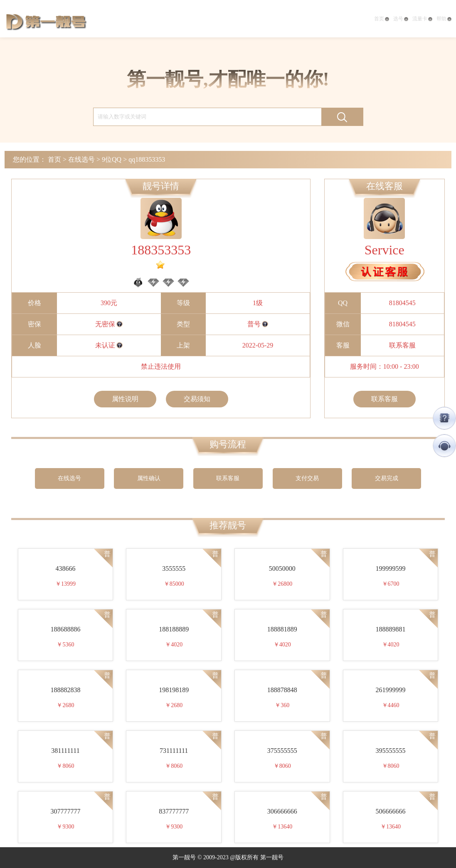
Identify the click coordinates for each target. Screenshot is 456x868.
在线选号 (81, 159)
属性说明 (125, 399)
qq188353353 (147, 159)
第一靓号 (46, 21)
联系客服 (402, 345)
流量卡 (422, 19)
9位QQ (112, 159)
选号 (401, 19)
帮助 (444, 19)
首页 (382, 19)
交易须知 (197, 399)
